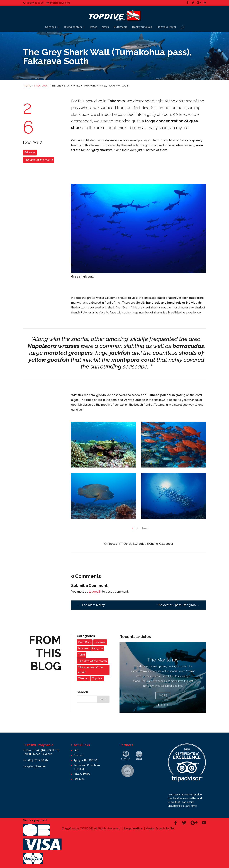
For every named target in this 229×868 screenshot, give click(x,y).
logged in (95, 592)
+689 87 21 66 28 (37, 760)
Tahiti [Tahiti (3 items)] (81, 655)
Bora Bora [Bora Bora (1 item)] (85, 642)
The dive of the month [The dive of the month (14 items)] (92, 661)
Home (27, 86)
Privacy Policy (82, 774)
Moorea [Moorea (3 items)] (83, 648)
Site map (79, 779)
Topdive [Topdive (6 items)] (97, 678)
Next (145, 528)
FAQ (76, 750)
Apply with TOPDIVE (86, 760)
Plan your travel (166, 27)
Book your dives (142, 27)
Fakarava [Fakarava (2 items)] (100, 642)
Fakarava (41, 86)
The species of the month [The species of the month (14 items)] (91, 670)
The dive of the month (39, 160)
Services (51, 27)
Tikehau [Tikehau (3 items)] (83, 678)
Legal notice (133, 828)
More (163, 700)
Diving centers (73, 27)
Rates (94, 27)
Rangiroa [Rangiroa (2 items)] (97, 648)
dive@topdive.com (34, 766)
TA (172, 828)
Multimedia (120, 27)
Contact (79, 755)
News (105, 27)
